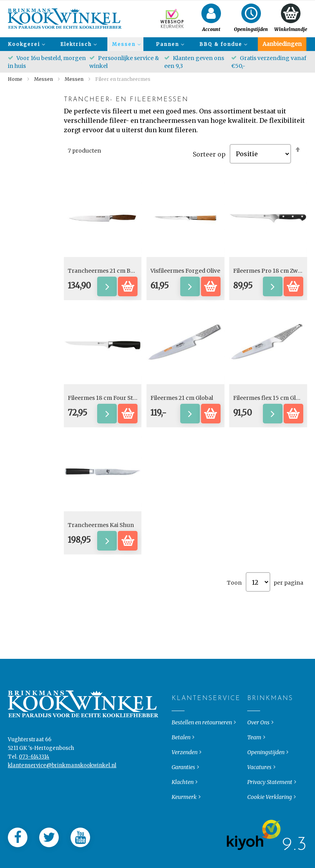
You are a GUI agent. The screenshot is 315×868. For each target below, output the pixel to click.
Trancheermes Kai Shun (101, 525)
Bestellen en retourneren (202, 738)
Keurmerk (184, 812)
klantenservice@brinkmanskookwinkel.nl (62, 781)
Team (254, 753)
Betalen (181, 753)
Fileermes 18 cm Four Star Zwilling (115, 398)
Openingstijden (266, 768)
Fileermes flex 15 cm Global (270, 398)
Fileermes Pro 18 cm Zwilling (272, 271)
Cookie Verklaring (270, 812)
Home (16, 79)
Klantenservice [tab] (178, 714)
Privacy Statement (270, 797)
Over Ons (258, 738)
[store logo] (65, 19)
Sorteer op (209, 154)
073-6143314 (34, 772)
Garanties (183, 782)
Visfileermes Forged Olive (185, 271)
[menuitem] (25, 44)
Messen (44, 79)
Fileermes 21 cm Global (182, 398)
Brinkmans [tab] (254, 714)
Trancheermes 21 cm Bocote (107, 271)
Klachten (183, 797)
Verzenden (185, 768)
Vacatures (259, 782)
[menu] (157, 44)
